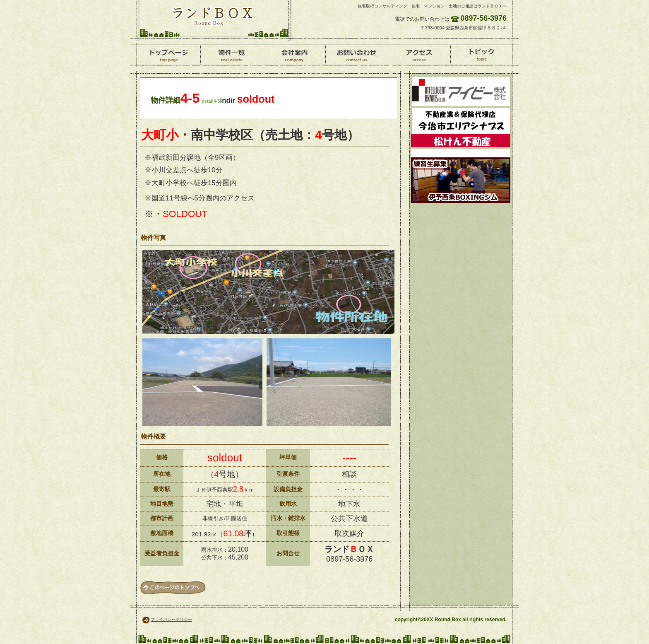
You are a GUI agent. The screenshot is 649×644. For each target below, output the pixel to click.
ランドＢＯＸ (213, 16)
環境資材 (461, 92)
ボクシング (461, 176)
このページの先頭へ (173, 588)
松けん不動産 (461, 128)
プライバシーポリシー (171, 619)
